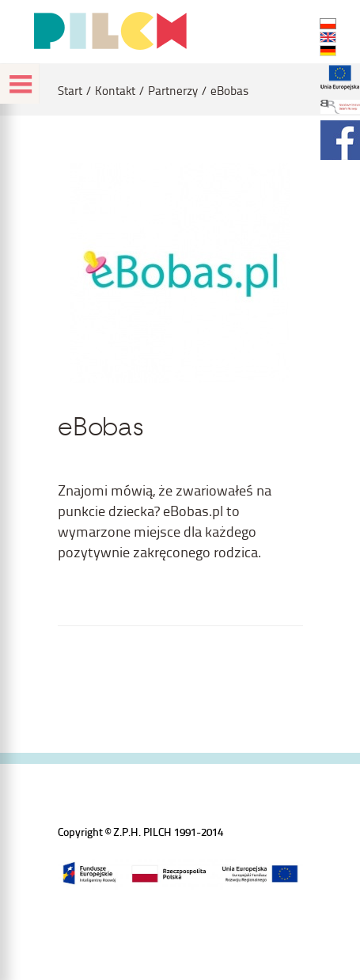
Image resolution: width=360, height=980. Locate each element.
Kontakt (115, 91)
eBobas (229, 91)
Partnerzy (173, 91)
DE (328, 51)
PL (328, 24)
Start (70, 91)
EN (328, 37)
